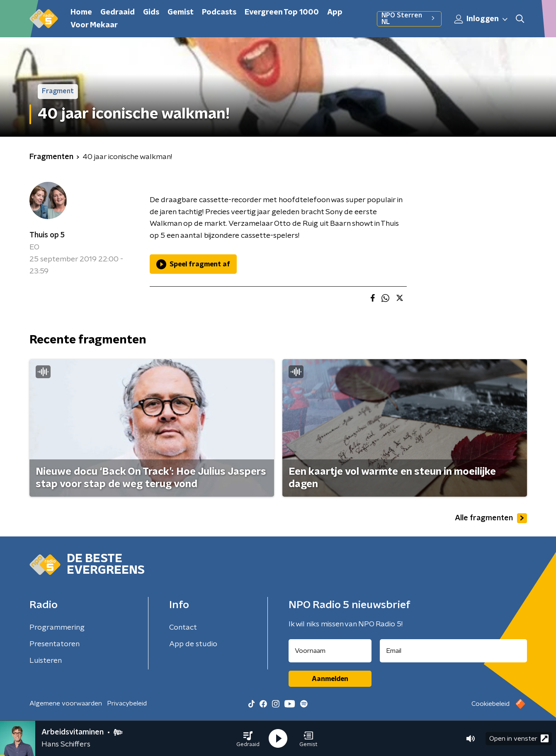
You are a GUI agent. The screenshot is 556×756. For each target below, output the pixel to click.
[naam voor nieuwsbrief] (330, 651)
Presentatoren (55, 644)
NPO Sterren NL (409, 19)
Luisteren (46, 661)
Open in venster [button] (519, 738)
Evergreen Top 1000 (282, 12)
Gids (151, 12)
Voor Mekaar (94, 25)
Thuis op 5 (47, 235)
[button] (248, 739)
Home (81, 12)
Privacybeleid (127, 703)
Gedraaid (118, 12)
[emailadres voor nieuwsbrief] (453, 651)
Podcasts (219, 12)
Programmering (57, 628)
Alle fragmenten (491, 518)
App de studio (193, 644)
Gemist (181, 12)
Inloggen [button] (481, 19)
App (335, 12)
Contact (183, 628)
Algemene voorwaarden (66, 703)
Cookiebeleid (490, 704)
